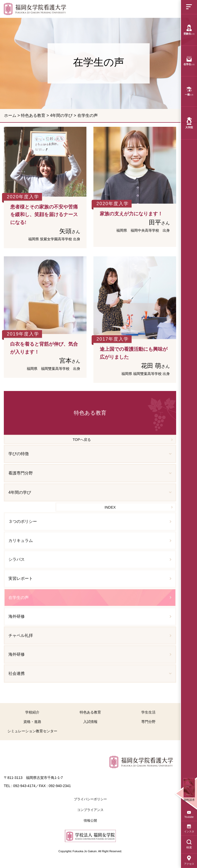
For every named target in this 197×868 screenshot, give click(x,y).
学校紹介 (32, 712)
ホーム (10, 115)
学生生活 (148, 712)
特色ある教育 (33, 115)
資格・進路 (32, 722)
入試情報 (90, 722)
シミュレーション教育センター (32, 731)
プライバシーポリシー (90, 799)
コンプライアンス (90, 810)
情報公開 (90, 821)
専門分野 (148, 722)
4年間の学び (61, 115)
